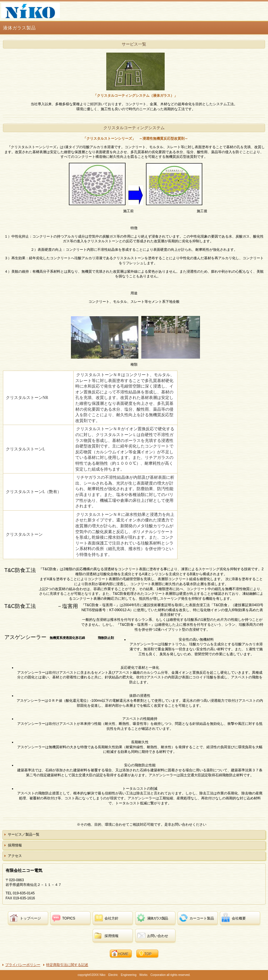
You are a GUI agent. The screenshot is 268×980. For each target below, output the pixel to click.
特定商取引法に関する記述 (67, 965)
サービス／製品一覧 (24, 834)
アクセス (15, 856)
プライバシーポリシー (23, 965)
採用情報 (15, 845)
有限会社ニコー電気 (47, 11)
